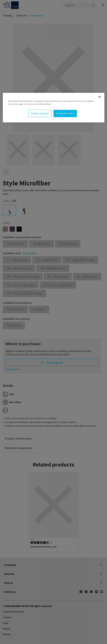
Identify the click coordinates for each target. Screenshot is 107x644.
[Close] (100, 97)
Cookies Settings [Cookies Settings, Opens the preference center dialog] (40, 113)
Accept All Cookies (65, 113)
